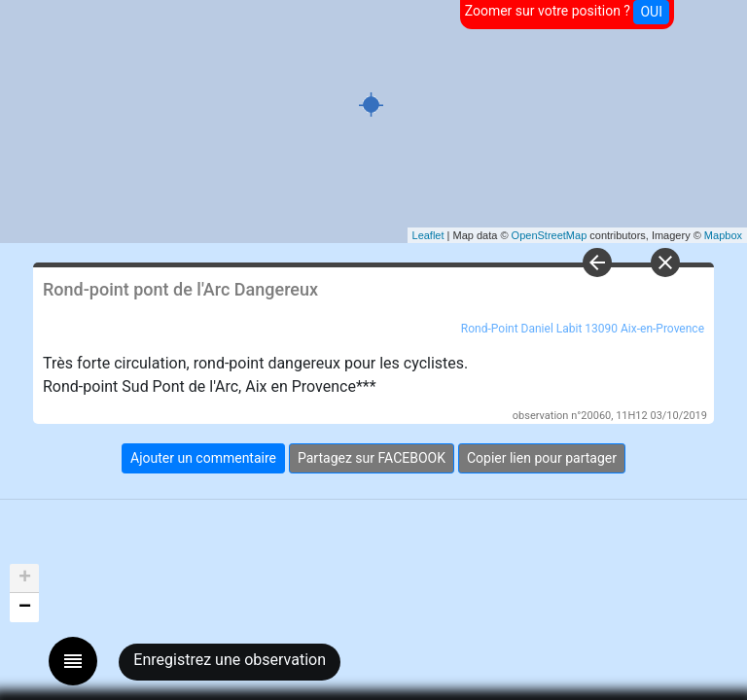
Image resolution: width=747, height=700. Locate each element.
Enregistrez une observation (230, 660)
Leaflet (428, 235)
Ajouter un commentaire (203, 458)
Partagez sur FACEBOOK (372, 458)
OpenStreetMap (550, 235)
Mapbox (723, 235)
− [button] (25, 608)
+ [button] (25, 578)
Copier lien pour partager (542, 458)
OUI (651, 12)
